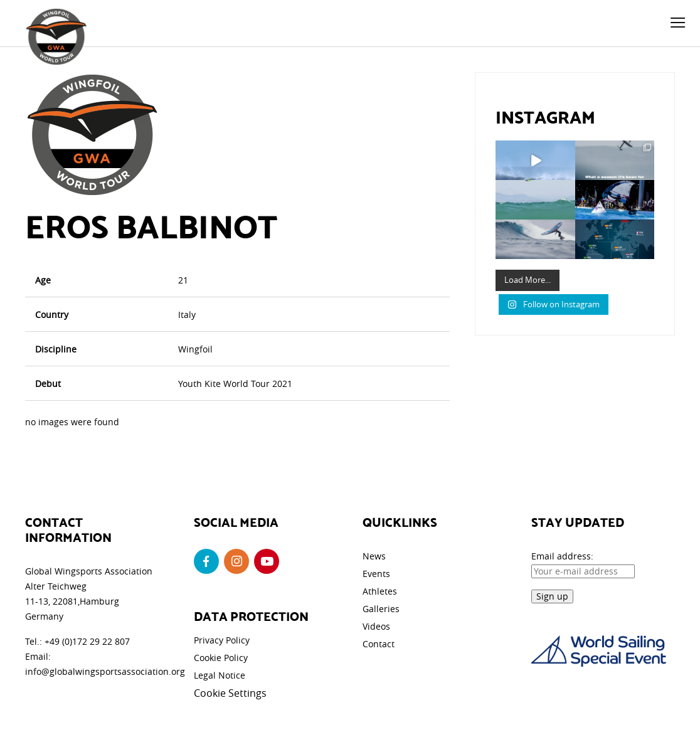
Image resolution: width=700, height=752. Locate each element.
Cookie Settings (230, 693)
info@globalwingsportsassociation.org (105, 671)
